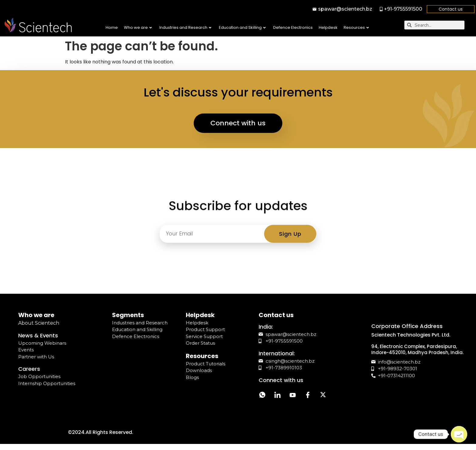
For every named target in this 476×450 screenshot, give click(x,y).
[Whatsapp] (262, 396)
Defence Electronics (293, 27)
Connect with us (238, 123)
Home (112, 27)
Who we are (138, 27)
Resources (356, 27)
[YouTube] (293, 396)
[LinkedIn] (277, 396)
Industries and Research (185, 27)
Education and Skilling (242, 27)
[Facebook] (308, 396)
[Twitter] (323, 396)
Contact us (451, 9)
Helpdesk (328, 27)
